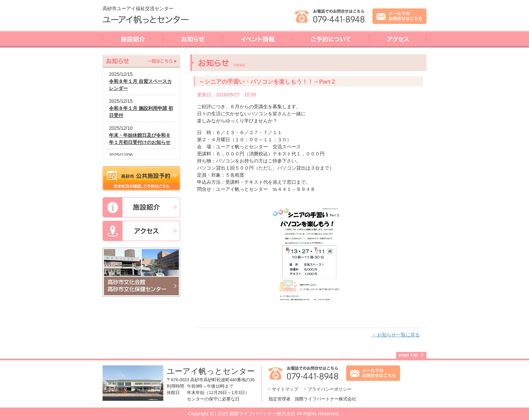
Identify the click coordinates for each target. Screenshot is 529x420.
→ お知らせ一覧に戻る (395, 335)
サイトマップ (285, 389)
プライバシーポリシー (330, 389)
